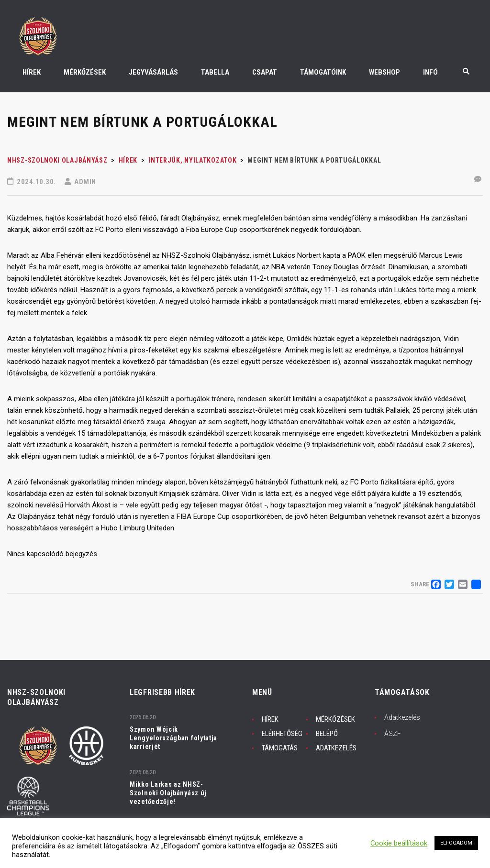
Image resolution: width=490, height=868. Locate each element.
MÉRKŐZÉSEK (335, 719)
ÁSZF (393, 734)
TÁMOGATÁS (280, 748)
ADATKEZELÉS (336, 748)
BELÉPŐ (327, 734)
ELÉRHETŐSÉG (282, 734)
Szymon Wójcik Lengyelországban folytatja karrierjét (173, 738)
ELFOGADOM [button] (456, 843)
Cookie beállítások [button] (399, 843)
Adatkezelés (402, 717)
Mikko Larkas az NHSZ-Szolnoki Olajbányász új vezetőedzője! (168, 793)
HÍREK (270, 719)
